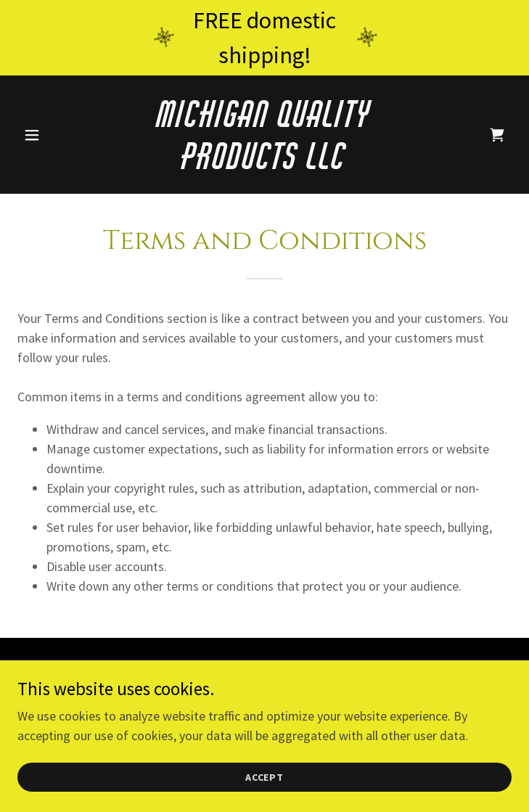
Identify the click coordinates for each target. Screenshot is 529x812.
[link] (264, 164)
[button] (54, 135)
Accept (265, 777)
